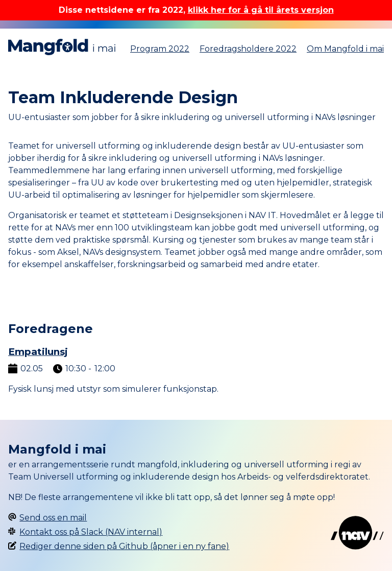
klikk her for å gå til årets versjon (261, 10)
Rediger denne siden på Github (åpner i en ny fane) (124, 546)
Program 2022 (160, 49)
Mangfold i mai (62, 47)
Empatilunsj (38, 352)
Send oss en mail (53, 518)
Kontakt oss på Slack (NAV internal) (91, 532)
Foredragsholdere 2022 (248, 49)
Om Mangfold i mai (345, 49)
